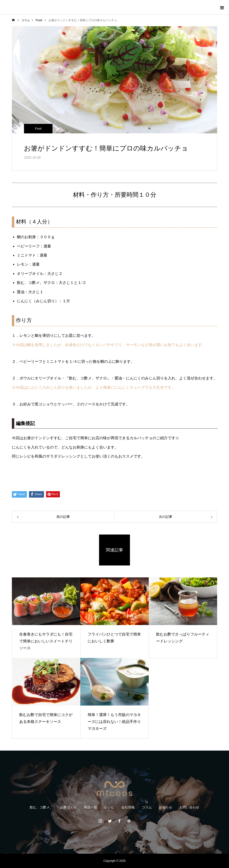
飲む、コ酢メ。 (41, 807)
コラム (147, 807)
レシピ (109, 807)
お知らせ (166, 807)
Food (38, 129)
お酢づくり (68, 807)
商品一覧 (91, 807)
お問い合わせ (189, 807)
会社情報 (128, 807)
